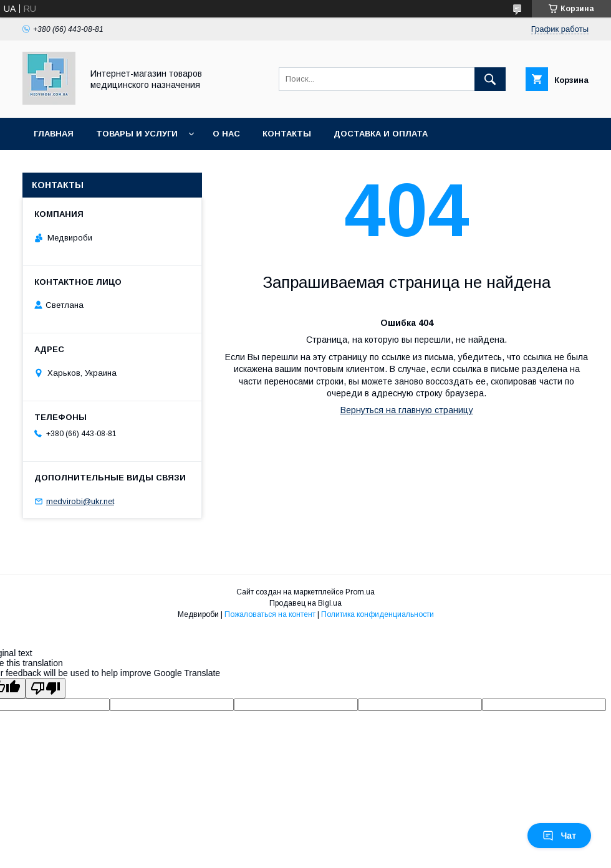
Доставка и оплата (381, 134)
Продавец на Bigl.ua (305, 603)
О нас (226, 134)
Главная (54, 134)
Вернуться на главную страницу (407, 410)
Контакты (287, 134)
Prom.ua (360, 592)
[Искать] (490, 79)
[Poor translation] (46, 688)
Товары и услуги (137, 134)
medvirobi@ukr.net (80, 501)
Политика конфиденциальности (378, 614)
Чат (559, 836)
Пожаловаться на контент (270, 614)
